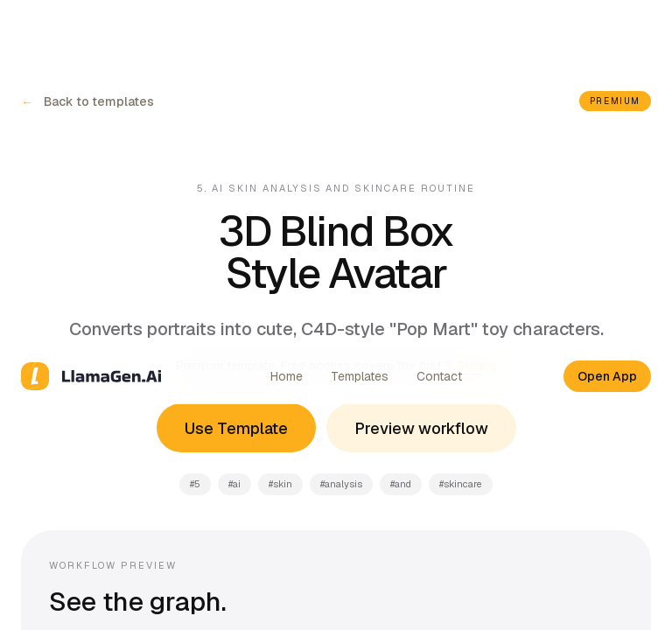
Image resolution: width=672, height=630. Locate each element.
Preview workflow (421, 80)
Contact (439, 28)
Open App (607, 28)
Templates (360, 28)
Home (287, 28)
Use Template (236, 80)
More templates (115, 371)
